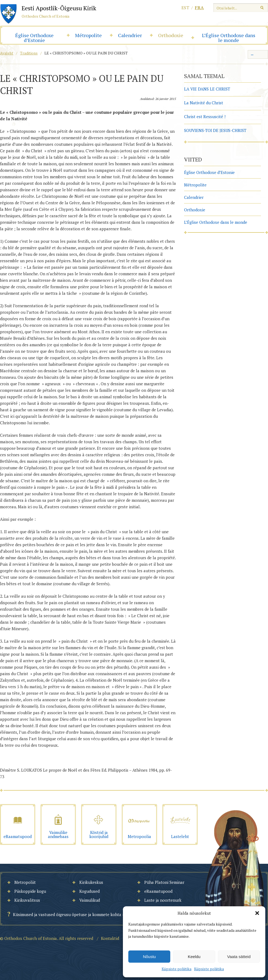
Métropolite (88, 35)
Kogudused (89, 891)
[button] (257, 913)
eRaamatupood (158, 891)
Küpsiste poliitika (177, 969)
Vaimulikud (90, 900)
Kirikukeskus (91, 882)
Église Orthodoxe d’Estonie (34, 38)
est (185, 8)
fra (199, 8)
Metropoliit (25, 882)
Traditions (29, 53)
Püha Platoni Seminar (164, 882)
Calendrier (130, 35)
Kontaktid (110, 938)
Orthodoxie (171, 35)
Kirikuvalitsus (27, 900)
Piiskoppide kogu (30, 891)
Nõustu (149, 957)
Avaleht (7, 53)
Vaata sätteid (239, 957)
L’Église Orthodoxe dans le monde (229, 38)
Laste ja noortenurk (163, 900)
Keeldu (194, 957)
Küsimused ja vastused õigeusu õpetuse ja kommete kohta (67, 914)
